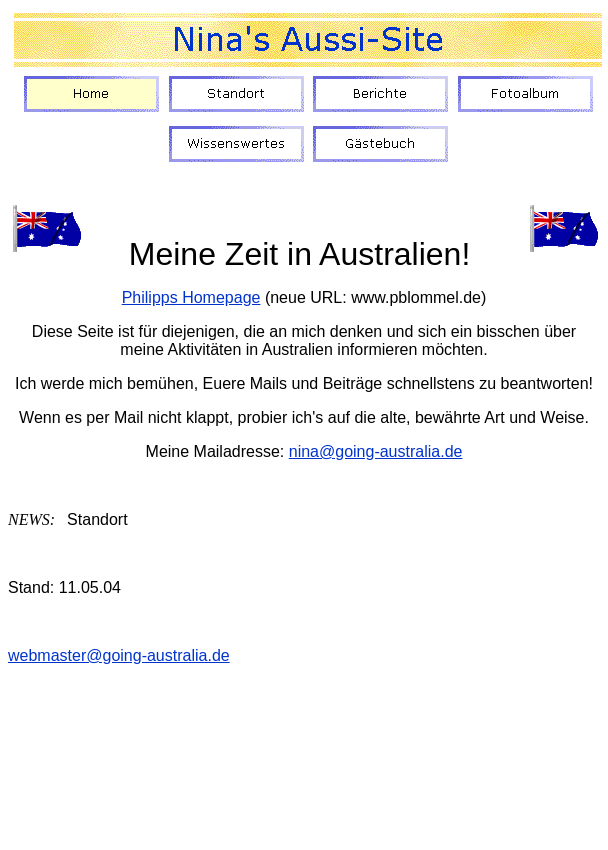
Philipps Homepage (191, 297)
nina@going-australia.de (376, 451)
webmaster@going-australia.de (119, 655)
